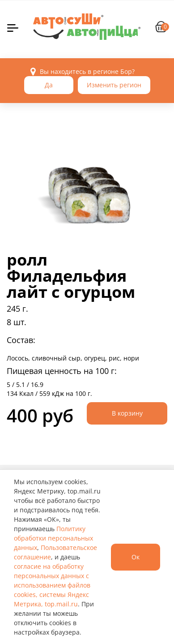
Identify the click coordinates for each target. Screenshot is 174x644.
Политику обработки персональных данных (53, 538)
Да (49, 85)
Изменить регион (114, 85)
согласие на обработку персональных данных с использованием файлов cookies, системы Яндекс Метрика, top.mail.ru (52, 585)
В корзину (127, 413)
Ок (136, 557)
